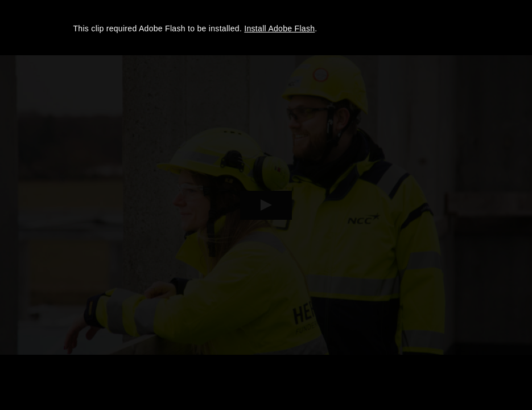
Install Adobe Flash (279, 28)
